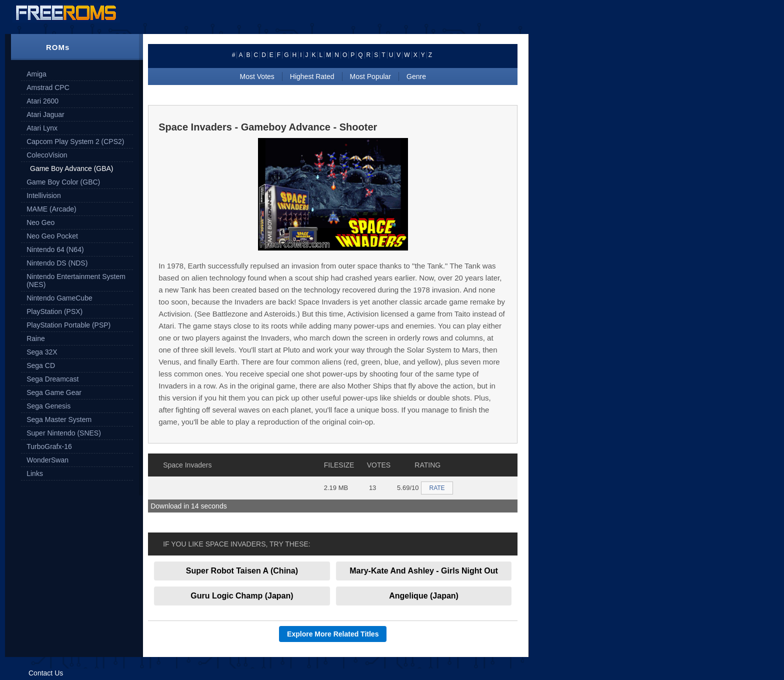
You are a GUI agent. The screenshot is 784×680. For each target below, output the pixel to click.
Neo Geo (40, 222)
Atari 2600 (42, 101)
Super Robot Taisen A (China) (242, 571)
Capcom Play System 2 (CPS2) (75, 141)
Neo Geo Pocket (52, 236)
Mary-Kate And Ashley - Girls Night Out (424, 571)
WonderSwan (47, 460)
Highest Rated (312, 76)
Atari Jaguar (45, 114)
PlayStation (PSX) (54, 311)
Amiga (36, 74)
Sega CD (41, 365)
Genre (416, 76)
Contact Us (46, 673)
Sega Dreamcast (52, 379)
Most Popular (370, 76)
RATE (437, 488)
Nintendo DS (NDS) (57, 263)
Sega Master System (59, 419)
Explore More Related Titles (333, 634)
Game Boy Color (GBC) (63, 182)
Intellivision (43, 195)
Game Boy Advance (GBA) (72, 168)
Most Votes (257, 76)
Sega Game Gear (54, 392)
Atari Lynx (42, 128)
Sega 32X (42, 352)
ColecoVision (47, 155)
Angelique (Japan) (424, 596)
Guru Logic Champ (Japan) (242, 596)
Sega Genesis (48, 406)
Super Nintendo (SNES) (64, 433)
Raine (36, 338)
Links (35, 473)
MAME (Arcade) (51, 209)
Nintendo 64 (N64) (55, 249)
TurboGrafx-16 (49, 446)
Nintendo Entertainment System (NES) (76, 280)
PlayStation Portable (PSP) (68, 325)
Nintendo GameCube (59, 298)
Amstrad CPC (48, 87)
